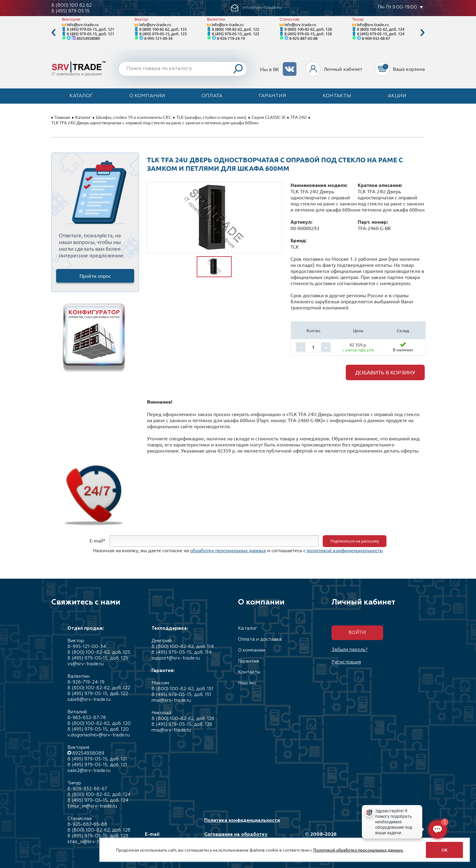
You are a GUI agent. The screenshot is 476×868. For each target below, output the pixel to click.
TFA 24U (299, 117)
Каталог (81, 96)
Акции (397, 96)
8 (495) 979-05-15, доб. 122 (236, 34)
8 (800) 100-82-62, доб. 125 (163, 29)
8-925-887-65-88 (303, 38)
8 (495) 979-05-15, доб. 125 (163, 34)
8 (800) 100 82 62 (71, 5)
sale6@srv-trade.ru (89, 699)
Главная (62, 117)
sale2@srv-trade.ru (89, 771)
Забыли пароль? (350, 650)
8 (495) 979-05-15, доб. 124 (381, 34)
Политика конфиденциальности (242, 820)
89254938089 (88, 38)
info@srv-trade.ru (83, 24)
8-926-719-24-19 (231, 38)
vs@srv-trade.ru (85, 664)
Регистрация (346, 662)
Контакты (337, 96)
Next (423, 33)
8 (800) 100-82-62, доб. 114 (183, 647)
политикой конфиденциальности (345, 550)
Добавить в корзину (385, 372)
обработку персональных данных (228, 550)
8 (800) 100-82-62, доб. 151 (182, 689)
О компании (147, 96)
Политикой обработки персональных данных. (358, 850)
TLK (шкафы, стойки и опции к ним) (211, 117)
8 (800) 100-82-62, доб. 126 (183, 719)
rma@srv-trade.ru (171, 700)
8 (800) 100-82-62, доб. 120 (99, 723)
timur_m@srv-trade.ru (92, 806)
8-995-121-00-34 (158, 38)
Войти (357, 633)
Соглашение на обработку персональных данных (236, 837)
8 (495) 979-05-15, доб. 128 (308, 34)
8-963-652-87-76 (87, 718)
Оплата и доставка (260, 639)
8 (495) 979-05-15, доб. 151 (181, 695)
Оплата (212, 96)
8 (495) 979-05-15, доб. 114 (182, 652)
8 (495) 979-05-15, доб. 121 (90, 29)
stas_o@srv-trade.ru (91, 842)
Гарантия (272, 96)
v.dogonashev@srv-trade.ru (99, 735)
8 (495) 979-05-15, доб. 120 (98, 729)
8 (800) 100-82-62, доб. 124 (381, 29)
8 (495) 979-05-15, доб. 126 (182, 724)
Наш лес (247, 683)
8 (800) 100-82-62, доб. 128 (308, 29)
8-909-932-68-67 (376, 38)
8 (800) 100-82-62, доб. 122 (236, 29)
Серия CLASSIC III (269, 117)
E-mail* (97, 540)
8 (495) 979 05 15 (70, 11)
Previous (53, 33)
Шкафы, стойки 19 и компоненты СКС (134, 117)
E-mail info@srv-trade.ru (166, 837)
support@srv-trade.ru (176, 658)
